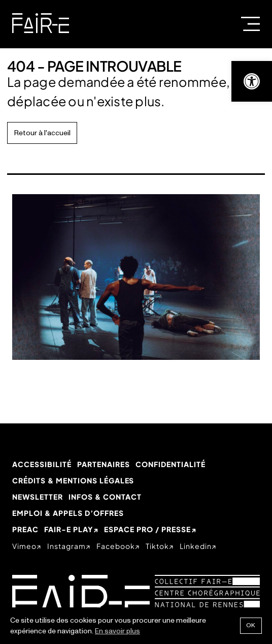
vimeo (24, 546)
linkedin (196, 546)
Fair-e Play (69, 529)
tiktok (157, 546)
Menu (250, 24)
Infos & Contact (105, 497)
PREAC (25, 529)
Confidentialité (171, 464)
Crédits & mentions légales (73, 480)
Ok (251, 625)
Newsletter (38, 497)
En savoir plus (117, 631)
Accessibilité (42, 464)
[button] (252, 81)
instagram (66, 546)
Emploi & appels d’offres (68, 513)
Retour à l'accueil (42, 133)
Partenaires (104, 464)
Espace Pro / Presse (147, 529)
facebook (116, 546)
